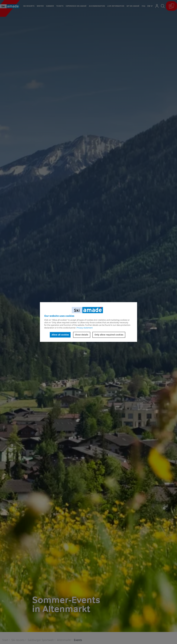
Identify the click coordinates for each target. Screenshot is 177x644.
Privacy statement (85, 328)
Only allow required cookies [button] (109, 335)
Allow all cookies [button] (60, 335)
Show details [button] (82, 335)
